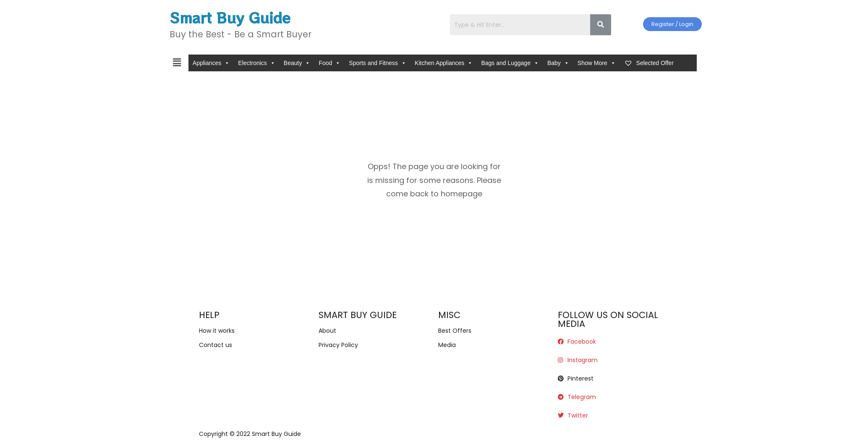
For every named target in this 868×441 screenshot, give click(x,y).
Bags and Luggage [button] (510, 63)
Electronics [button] (256, 63)
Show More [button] (597, 63)
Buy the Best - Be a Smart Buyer (241, 34)
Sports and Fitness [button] (378, 63)
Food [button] (329, 63)
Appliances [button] (211, 63)
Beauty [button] (297, 63)
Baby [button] (558, 63)
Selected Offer (649, 63)
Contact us (216, 345)
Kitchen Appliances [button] (444, 63)
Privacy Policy (338, 345)
